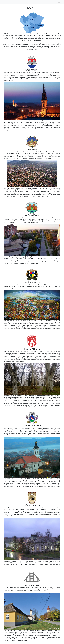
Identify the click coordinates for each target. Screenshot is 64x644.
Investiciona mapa (9, 2)
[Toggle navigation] (59, 2)
